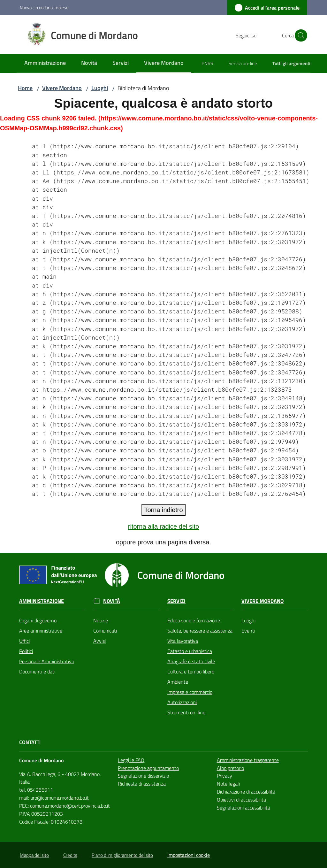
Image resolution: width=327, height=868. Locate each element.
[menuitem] (45, 63)
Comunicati (105, 631)
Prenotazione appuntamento (148, 768)
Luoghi (100, 88)
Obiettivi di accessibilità (241, 800)
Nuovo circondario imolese (44, 8)
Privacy (224, 776)
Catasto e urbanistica (190, 651)
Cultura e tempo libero (191, 672)
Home (25, 88)
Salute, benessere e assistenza (200, 631)
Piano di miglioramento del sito (122, 855)
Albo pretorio (230, 768)
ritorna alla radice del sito (163, 526)
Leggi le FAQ (131, 760)
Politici (26, 651)
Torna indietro (163, 510)
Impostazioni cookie (189, 855)
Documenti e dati (37, 672)
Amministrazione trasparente (248, 760)
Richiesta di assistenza (142, 784)
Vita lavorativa (183, 641)
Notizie (101, 620)
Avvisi (99, 641)
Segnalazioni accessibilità (243, 808)
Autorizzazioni (182, 702)
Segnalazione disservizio (143, 776)
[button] (300, 35)
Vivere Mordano (62, 88)
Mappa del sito (34, 855)
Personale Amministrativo (47, 661)
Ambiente (178, 682)
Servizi (176, 601)
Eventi (248, 631)
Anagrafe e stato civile (191, 661)
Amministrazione (42, 601)
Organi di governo (38, 620)
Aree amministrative (41, 631)
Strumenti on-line (186, 712)
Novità (112, 601)
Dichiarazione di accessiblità (246, 792)
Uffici (24, 641)
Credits (70, 855)
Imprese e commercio (190, 692)
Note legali (228, 784)
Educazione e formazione (194, 620)
